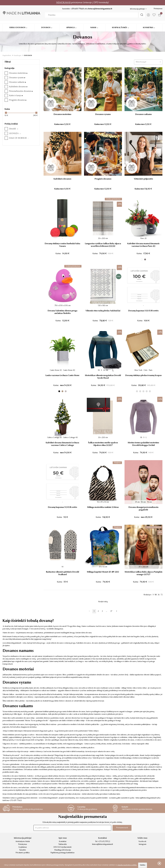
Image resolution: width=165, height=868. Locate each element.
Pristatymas (158, 9)
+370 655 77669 (77, 9)
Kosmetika (148, 25)
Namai (93, 25)
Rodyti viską (103, 602)
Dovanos (46, 25)
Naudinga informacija (63, 850)
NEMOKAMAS (63, 3)
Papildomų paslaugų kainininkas (63, 853)
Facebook (142, 842)
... (107, 611)
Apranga (70, 25)
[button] (148, 62)
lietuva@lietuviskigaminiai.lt (100, 9)
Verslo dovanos (17, 25)
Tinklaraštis (63, 844)
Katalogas (18, 56)
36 (159, 595)
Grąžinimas (23, 847)
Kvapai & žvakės (120, 25)
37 (111, 611)
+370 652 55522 (104, 842)
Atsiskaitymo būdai (23, 842)
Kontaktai (63, 842)
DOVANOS (28, 56)
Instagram (143, 844)
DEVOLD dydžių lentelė (63, 847)
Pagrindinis (7, 56)
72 (162, 595)
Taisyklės (23, 850)
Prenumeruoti (121, 828)
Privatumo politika (23, 853)
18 (156, 595)
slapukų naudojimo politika (127, 865)
